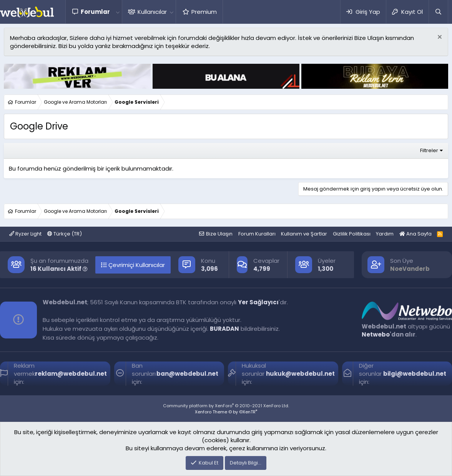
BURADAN (224, 329)
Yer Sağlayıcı (258, 302)
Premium (204, 12)
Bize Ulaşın (219, 234)
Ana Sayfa (415, 234)
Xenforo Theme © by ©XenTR (226, 412)
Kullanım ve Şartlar (304, 234)
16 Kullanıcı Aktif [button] (59, 269)
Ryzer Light (25, 234)
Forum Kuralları (257, 234)
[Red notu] (439, 38)
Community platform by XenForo (226, 406)
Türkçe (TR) (65, 234)
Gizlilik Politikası (352, 234)
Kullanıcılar (152, 12)
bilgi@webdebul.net (415, 374)
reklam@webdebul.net (71, 374)
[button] (118, 12)
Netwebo (376, 334)
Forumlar (95, 12)
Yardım (385, 234)
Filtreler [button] (429, 150)
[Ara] (438, 12)
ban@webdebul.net (187, 374)
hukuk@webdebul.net (300, 374)
